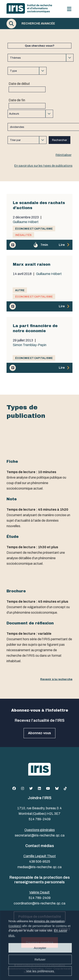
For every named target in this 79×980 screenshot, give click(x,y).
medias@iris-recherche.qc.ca (39, 867)
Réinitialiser (64, 155)
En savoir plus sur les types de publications (43, 166)
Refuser (40, 959)
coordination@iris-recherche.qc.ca (39, 903)
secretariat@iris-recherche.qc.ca (40, 835)
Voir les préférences (40, 971)
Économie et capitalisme (34, 229)
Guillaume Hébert (26, 222)
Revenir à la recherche (56, 679)
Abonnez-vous (39, 733)
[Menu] (69, 9)
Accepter (40, 948)
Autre (20, 290)
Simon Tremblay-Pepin (30, 345)
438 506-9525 (40, 862)
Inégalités (23, 235)
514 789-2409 (40, 819)
